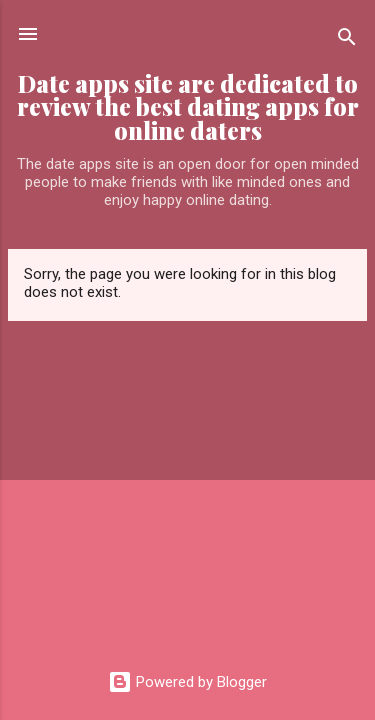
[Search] (347, 40)
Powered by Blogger (187, 682)
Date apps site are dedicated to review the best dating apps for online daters (188, 107)
